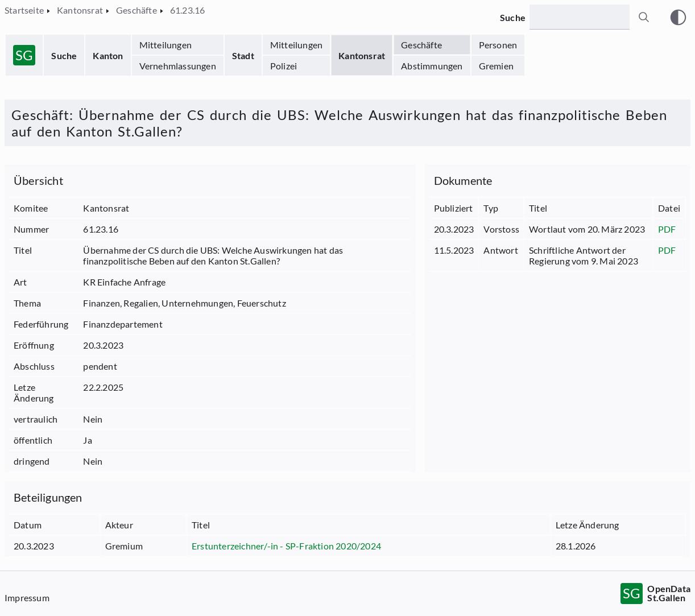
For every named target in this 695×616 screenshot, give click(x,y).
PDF (667, 229)
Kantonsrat (362, 55)
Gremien (496, 66)
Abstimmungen (432, 66)
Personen (498, 45)
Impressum (27, 598)
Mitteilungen (166, 45)
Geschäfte (421, 45)
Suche (64, 55)
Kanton (108, 55)
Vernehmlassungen (178, 66)
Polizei (284, 66)
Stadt (243, 55)
